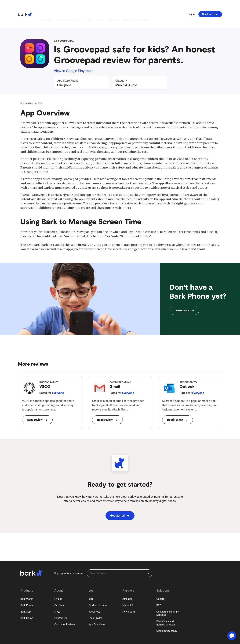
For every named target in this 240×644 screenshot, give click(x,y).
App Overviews (97, 607)
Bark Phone (27, 588)
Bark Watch (27, 581)
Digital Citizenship (167, 613)
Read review (37, 402)
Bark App (26, 594)
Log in (191, 5)
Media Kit (128, 588)
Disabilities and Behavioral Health (166, 605)
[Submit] (148, 556)
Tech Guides (95, 600)
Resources (94, 594)
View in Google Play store (74, 53)
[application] (232, 636)
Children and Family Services (167, 596)
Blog (91, 581)
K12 (159, 588)
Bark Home (27, 600)
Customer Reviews (65, 607)
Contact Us (61, 600)
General (161, 581)
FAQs (57, 594)
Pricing (58, 581)
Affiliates (127, 581)
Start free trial (210, 5)
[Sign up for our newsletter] (120, 556)
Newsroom (129, 594)
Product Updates (98, 588)
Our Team (60, 588)
